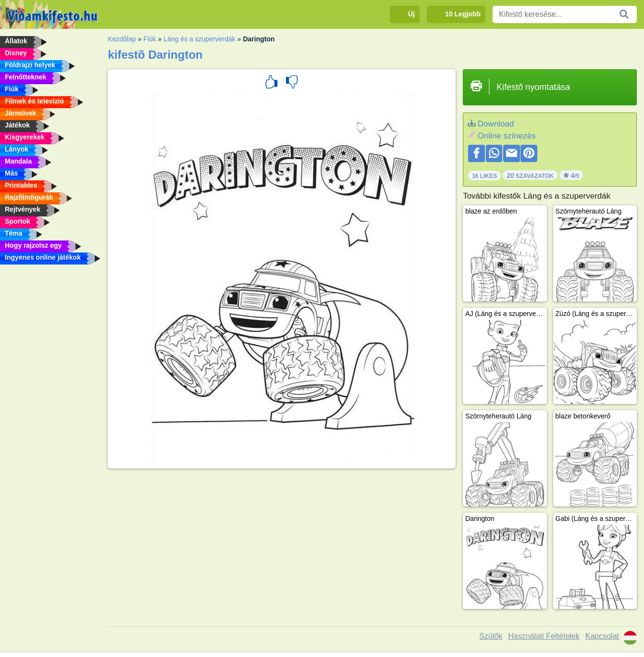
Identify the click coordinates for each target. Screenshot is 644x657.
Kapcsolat (602, 636)
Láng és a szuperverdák (199, 39)
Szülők (491, 636)
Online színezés (507, 136)
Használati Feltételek (544, 636)
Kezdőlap (122, 39)
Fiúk (149, 39)
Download (496, 124)
